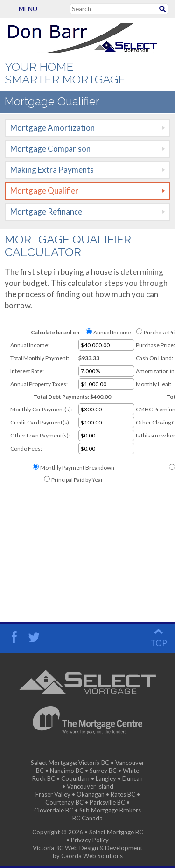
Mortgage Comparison (50, 149)
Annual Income (112, 332)
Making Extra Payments (52, 170)
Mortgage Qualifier (44, 191)
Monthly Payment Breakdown (77, 468)
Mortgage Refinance (46, 212)
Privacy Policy (90, 840)
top (159, 643)
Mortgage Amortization (52, 128)
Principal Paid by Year (77, 480)
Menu (13, 9)
